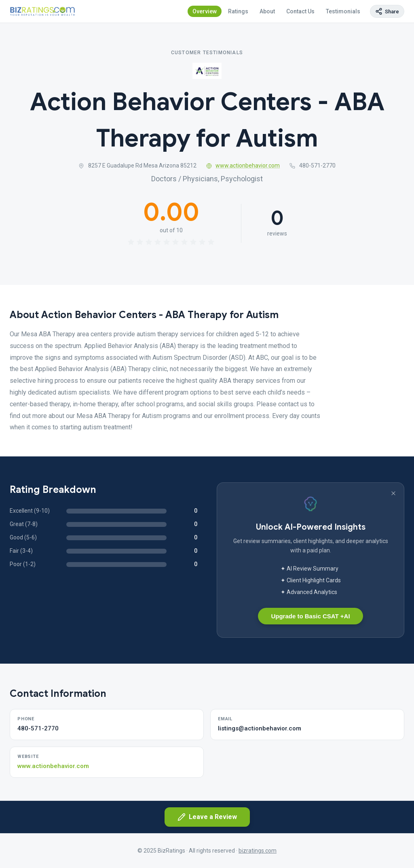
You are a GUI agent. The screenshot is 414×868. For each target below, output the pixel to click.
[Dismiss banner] (393, 493)
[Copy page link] (387, 11)
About (267, 11)
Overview (205, 11)
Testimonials (343, 11)
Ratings (238, 11)
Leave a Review (207, 817)
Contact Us (300, 11)
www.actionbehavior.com (243, 166)
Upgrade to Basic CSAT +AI (310, 616)
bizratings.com (258, 851)
